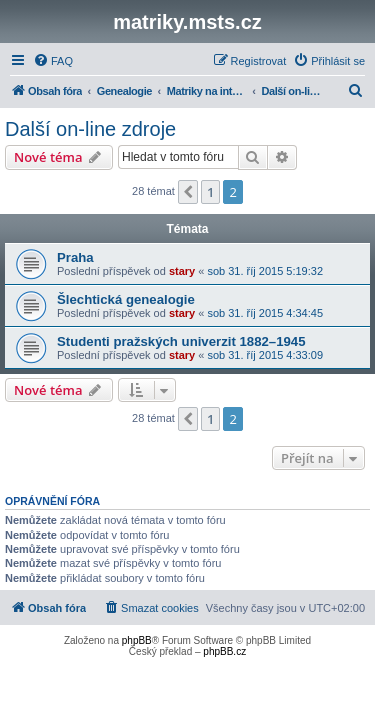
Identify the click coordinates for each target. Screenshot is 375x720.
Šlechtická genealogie (126, 299)
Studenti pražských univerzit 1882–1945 (181, 341)
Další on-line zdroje (90, 129)
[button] (188, 192)
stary (182, 271)
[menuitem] (53, 61)
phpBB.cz (224, 651)
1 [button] (210, 192)
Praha (75, 257)
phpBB (137, 640)
